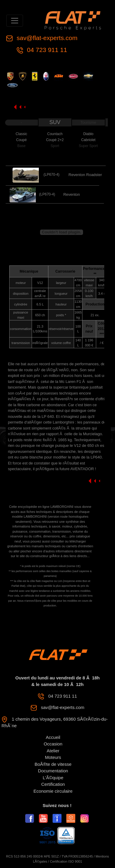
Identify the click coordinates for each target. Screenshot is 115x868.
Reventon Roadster (85, 175)
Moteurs (53, 757)
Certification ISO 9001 (66, 861)
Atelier (53, 751)
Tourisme (88, 122)
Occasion (53, 744)
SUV (55, 122)
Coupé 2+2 (55, 140)
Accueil (53, 737)
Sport (55, 146)
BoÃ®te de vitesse (53, 764)
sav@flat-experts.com (46, 38)
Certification (53, 784)
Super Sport (88, 146)
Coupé (21, 140)
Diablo (88, 134)
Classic (21, 134)
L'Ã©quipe (53, 778)
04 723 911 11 (46, 50)
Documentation (53, 771)
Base (21, 146)
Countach (55, 134)
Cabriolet (88, 140)
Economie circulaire (53, 791)
